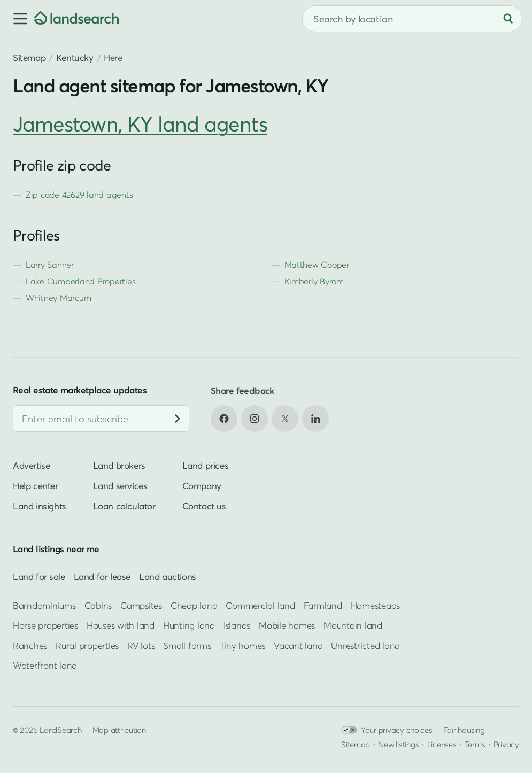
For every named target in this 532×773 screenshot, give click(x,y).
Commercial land (260, 605)
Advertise (31, 465)
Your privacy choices (387, 730)
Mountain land (353, 625)
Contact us (204, 506)
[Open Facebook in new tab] (224, 419)
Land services (120, 486)
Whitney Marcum (58, 298)
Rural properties (87, 645)
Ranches (30, 645)
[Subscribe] (178, 419)
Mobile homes (287, 625)
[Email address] (101, 419)
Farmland (323, 605)
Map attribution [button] (119, 730)
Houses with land (121, 625)
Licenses (442, 744)
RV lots (141, 645)
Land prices (206, 465)
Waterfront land (45, 665)
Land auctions (168, 577)
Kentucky (75, 57)
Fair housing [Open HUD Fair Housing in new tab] (464, 730)
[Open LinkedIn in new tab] (315, 419)
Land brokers (119, 465)
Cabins (98, 605)
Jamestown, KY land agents (140, 124)
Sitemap (29, 57)
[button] (17, 19)
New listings (398, 744)
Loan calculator (124, 506)
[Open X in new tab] (285, 419)
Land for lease (102, 577)
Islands (237, 625)
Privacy (506, 744)
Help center (36, 486)
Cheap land (194, 605)
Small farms (187, 645)
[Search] (508, 19)
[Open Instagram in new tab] (255, 419)
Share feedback (242, 391)
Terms (475, 744)
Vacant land (298, 645)
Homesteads (375, 605)
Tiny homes (242, 645)
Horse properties (45, 625)
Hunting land (189, 625)
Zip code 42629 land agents (79, 195)
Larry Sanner (50, 265)
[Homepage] (76, 19)
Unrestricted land (365, 645)
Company (202, 486)
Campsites (141, 605)
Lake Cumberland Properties (80, 281)
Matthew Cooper (317, 265)
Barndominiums (44, 605)
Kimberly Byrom (314, 281)
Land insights (40, 506)
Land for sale (39, 577)
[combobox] (412, 19)
